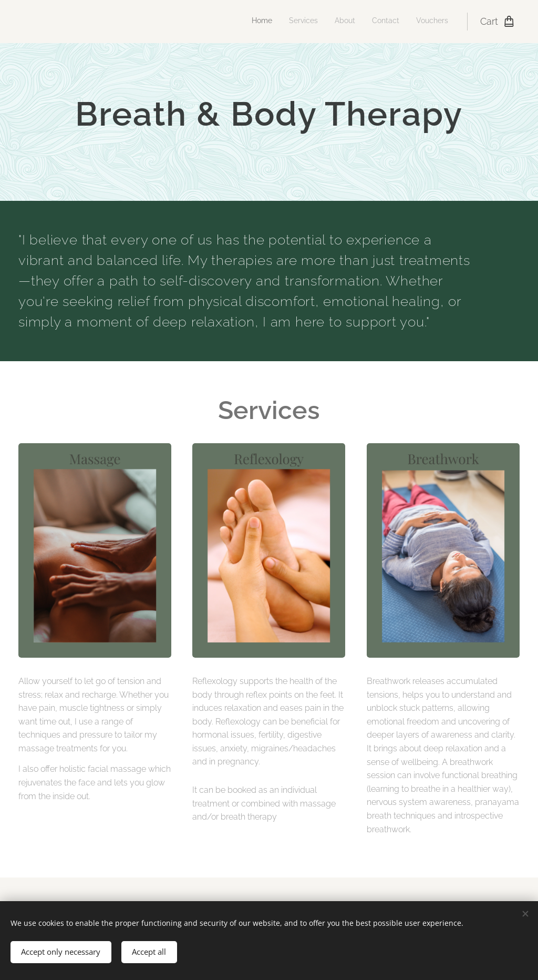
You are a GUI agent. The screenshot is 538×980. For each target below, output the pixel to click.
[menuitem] (384, 22)
